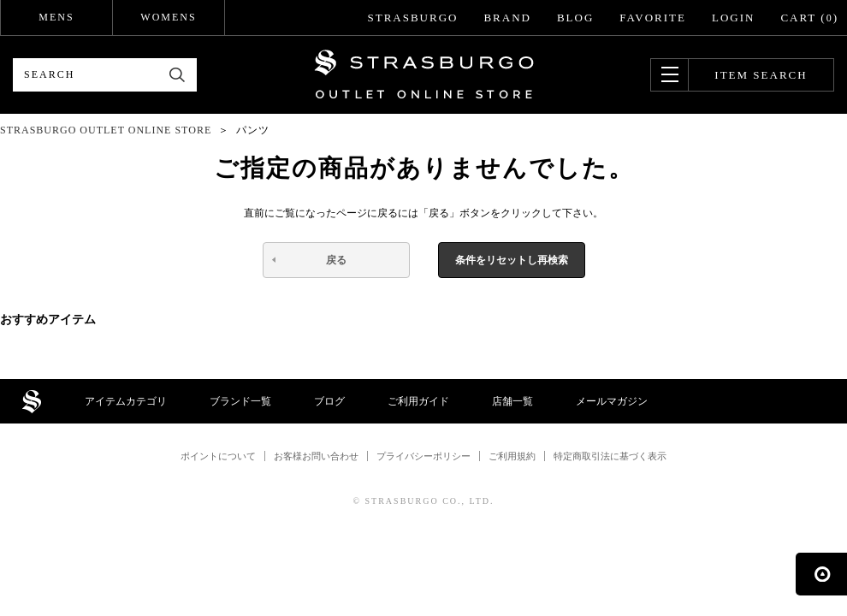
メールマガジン (612, 401)
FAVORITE (653, 18)
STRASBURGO (412, 18)
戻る (336, 260)
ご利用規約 (512, 456)
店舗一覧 (512, 401)
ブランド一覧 (240, 401)
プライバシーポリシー (423, 456)
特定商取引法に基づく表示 (610, 456)
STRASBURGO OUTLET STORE (424, 74)
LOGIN (733, 18)
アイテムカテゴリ (126, 401)
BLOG (575, 18)
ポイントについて (218, 456)
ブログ (329, 401)
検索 (178, 75)
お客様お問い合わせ (316, 456)
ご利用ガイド (418, 401)
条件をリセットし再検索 (512, 260)
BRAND (507, 18)
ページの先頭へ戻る (821, 574)
